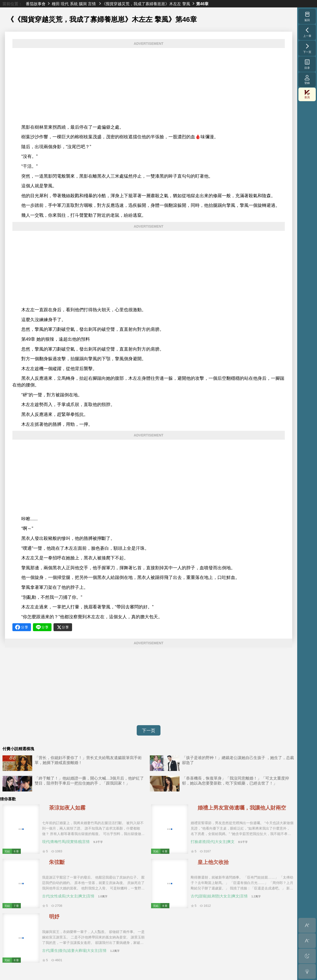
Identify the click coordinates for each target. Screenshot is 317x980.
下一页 (149, 731)
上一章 (307, 32)
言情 (92, 4)
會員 (307, 94)
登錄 (307, 80)
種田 (56, 4)
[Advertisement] (149, 86)
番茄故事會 (36, 4)
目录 (307, 64)
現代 (65, 4)
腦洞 (83, 4)
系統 (74, 4)
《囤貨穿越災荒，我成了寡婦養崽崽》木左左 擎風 (146, 4)
